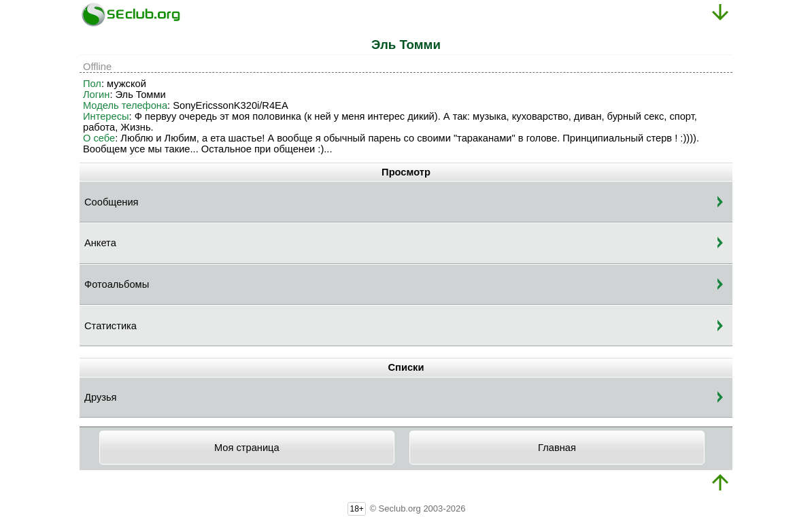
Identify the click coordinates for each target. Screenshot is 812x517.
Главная (557, 448)
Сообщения (112, 202)
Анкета (100, 243)
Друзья (101, 397)
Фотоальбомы (117, 284)
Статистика (111, 326)
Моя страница (247, 448)
